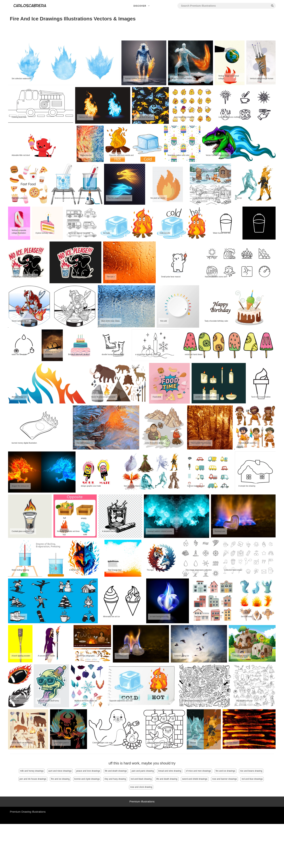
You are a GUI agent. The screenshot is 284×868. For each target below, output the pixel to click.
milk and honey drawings (32, 771)
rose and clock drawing (141, 787)
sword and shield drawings (195, 779)
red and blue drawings (252, 779)
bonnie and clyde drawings (87, 779)
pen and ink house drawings (33, 779)
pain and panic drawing (143, 771)
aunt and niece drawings (60, 771)
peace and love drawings (88, 771)
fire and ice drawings (226, 771)
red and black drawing (141, 779)
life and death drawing (167, 779)
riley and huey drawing (115, 779)
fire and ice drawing (60, 779)
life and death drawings (116, 771)
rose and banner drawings (225, 779)
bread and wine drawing (170, 771)
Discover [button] (142, 6)
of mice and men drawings (198, 771)
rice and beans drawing (251, 771)
